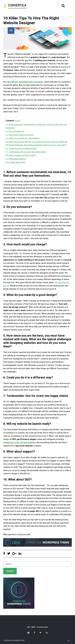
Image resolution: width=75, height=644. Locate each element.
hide (18, 121)
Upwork (65, 67)
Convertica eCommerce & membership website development (17, 6)
